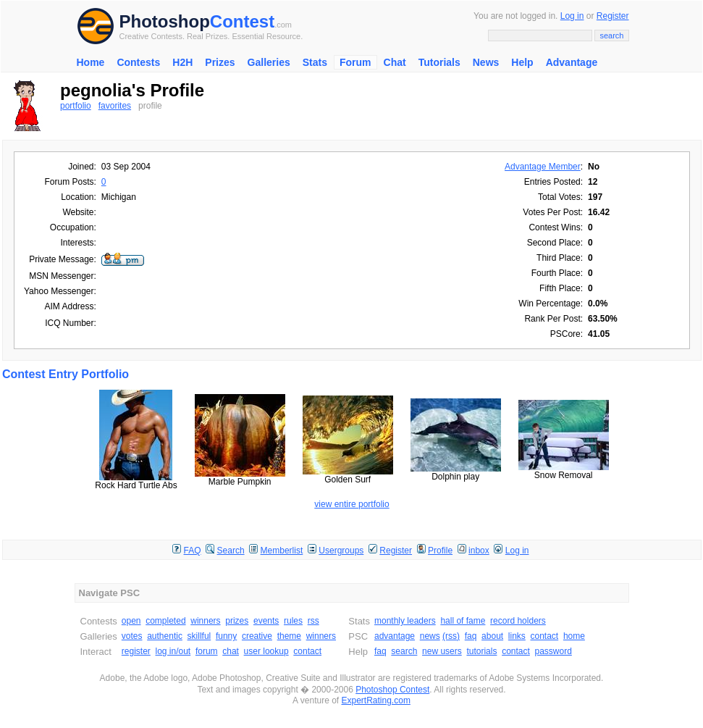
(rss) (451, 636)
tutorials (481, 651)
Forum (355, 62)
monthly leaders (405, 621)
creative (257, 636)
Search (231, 551)
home (574, 636)
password (553, 651)
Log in (572, 16)
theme (289, 636)
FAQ (193, 551)
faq (471, 636)
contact (307, 651)
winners (205, 621)
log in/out (173, 651)
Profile (440, 551)
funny (226, 636)
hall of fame (463, 621)
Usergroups (341, 551)
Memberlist (282, 551)
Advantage (572, 62)
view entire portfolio (351, 504)
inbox (479, 551)
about (492, 636)
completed (165, 621)
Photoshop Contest (392, 690)
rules (293, 621)
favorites (115, 106)
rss (313, 621)
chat (231, 651)
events (266, 621)
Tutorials (439, 62)
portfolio (76, 106)
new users (442, 651)
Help (522, 62)
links (517, 636)
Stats (315, 62)
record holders (518, 621)
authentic (165, 636)
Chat (395, 62)
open (131, 621)
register (136, 651)
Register (613, 16)
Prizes (220, 62)
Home (91, 62)
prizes (237, 621)
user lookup (266, 651)
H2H (182, 62)
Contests (138, 62)
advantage (395, 636)
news (430, 636)
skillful (199, 636)
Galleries (269, 62)
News (486, 62)
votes (132, 636)
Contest (242, 21)
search (404, 651)
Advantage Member (543, 167)
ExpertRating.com (376, 700)
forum (207, 651)
